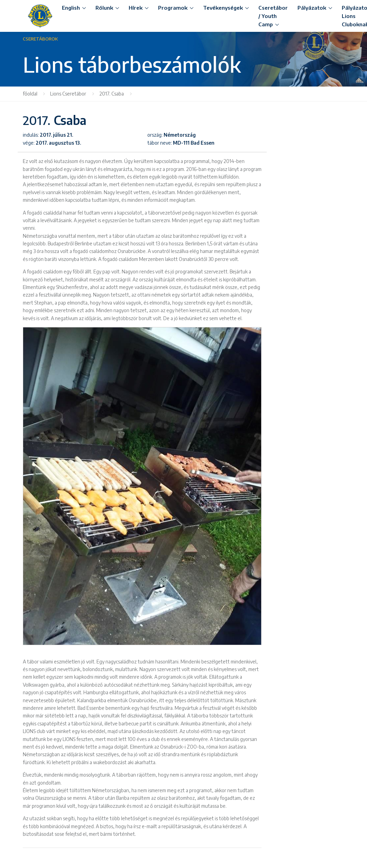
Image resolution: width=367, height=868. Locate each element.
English (71, 8)
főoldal (30, 94)
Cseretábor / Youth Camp (273, 16)
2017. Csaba (112, 94)
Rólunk (104, 8)
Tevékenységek (223, 8)
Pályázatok (312, 8)
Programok (173, 8)
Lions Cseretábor (68, 94)
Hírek (136, 8)
